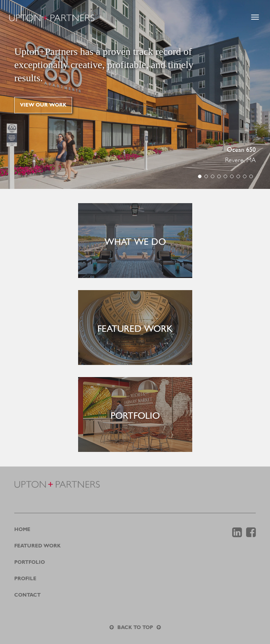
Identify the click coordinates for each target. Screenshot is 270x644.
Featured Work (37, 546)
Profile (25, 579)
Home (22, 530)
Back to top (135, 628)
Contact (27, 595)
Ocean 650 (241, 150)
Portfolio (30, 562)
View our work (43, 105)
